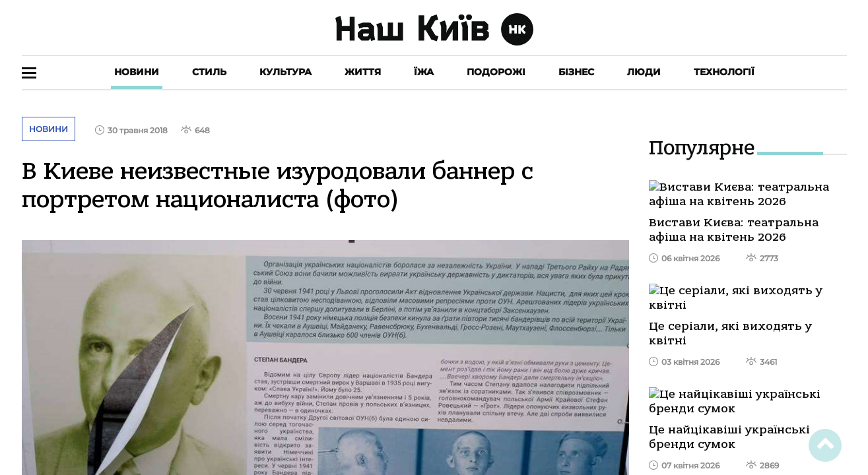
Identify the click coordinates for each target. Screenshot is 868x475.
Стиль (209, 72)
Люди (644, 72)
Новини (137, 72)
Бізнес (576, 72)
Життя (363, 72)
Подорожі (496, 72)
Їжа (424, 72)
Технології (724, 72)
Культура (285, 72)
